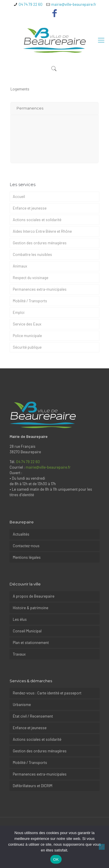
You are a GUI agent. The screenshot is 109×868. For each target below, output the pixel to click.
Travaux (19, 654)
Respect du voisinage (31, 278)
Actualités (21, 534)
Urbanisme (22, 705)
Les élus (20, 619)
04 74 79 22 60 (31, 4)
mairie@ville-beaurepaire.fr (74, 4)
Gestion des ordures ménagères (40, 243)
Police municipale (27, 336)
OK (56, 859)
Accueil (19, 196)
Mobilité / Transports (30, 301)
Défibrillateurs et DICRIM (33, 786)
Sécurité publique (27, 347)
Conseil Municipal (27, 631)
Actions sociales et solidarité (37, 220)
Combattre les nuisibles (32, 254)
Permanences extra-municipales (40, 289)
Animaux (20, 266)
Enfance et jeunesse (30, 208)
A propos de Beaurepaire (34, 596)
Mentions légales (27, 557)
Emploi (19, 312)
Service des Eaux (27, 324)
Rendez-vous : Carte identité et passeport (47, 693)
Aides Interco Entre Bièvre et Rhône (42, 231)
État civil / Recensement (33, 716)
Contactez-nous (26, 546)
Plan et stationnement (31, 643)
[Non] (102, 847)
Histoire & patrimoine (31, 608)
